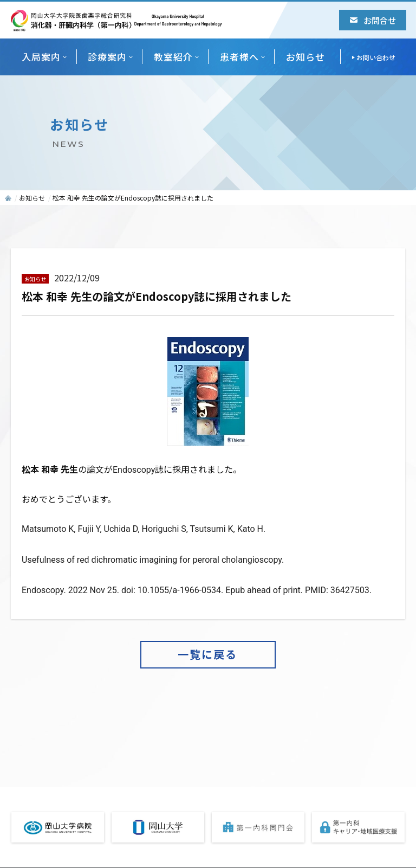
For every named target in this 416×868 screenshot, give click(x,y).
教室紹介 (173, 57)
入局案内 (41, 57)
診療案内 (107, 57)
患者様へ (239, 57)
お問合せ (373, 20)
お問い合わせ (376, 57)
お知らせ (305, 57)
